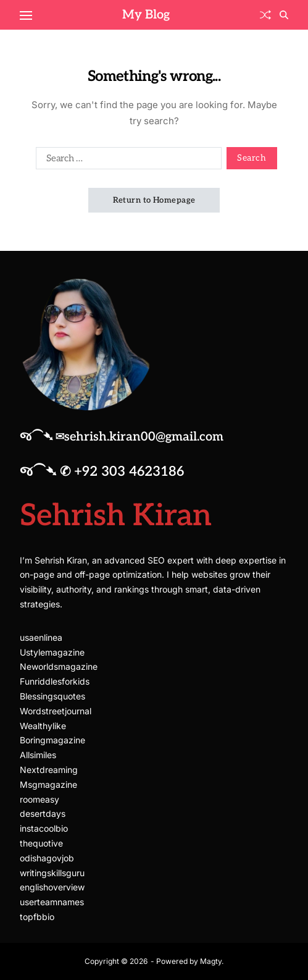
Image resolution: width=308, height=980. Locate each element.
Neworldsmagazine (59, 666)
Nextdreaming (49, 770)
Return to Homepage (154, 200)
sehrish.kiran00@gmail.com (144, 437)
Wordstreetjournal (56, 711)
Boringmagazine (52, 740)
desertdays (43, 813)
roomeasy (40, 799)
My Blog (146, 15)
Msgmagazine (48, 784)
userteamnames (52, 902)
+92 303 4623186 (129, 471)
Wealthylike (43, 726)
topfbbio (37, 917)
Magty (211, 961)
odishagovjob (47, 858)
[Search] (284, 15)
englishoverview (52, 887)
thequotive (41, 843)
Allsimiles (38, 755)
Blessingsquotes (52, 696)
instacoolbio (44, 828)
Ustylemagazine (52, 652)
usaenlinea (41, 637)
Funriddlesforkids (55, 681)
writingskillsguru (52, 873)
